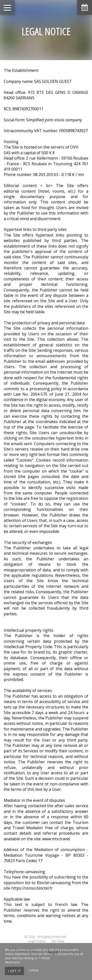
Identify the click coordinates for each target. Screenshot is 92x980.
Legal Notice (37, 941)
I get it (14, 971)
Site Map (58, 941)
